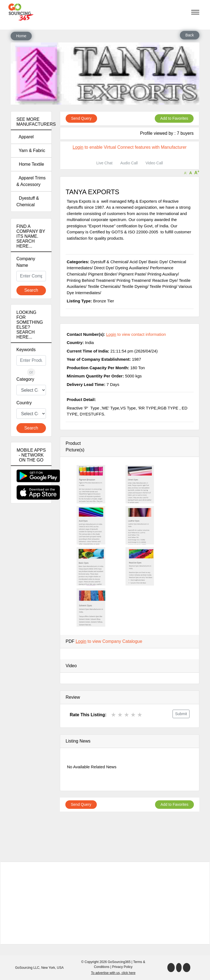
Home (21, 36)
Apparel (25, 137)
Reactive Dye (164, 280)
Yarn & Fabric (31, 151)
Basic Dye (157, 262)
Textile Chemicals (103, 286)
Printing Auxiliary (163, 274)
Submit (181, 714)
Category (25, 379)
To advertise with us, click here (113, 973)
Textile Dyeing (134, 286)
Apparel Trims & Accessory (31, 181)
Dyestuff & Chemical (28, 201)
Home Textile (30, 164)
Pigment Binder (102, 274)
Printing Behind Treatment (90, 280)
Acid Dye (138, 262)
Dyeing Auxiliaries (132, 268)
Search (31, 290)
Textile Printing (163, 286)
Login (78, 147)
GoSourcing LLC (27, 968)
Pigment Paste (132, 274)
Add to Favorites (174, 118)
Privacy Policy (122, 967)
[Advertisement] (31, 604)
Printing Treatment (133, 280)
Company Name (26, 262)
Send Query (81, 118)
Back (190, 35)
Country (24, 403)
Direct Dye (103, 268)
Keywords (26, 350)
